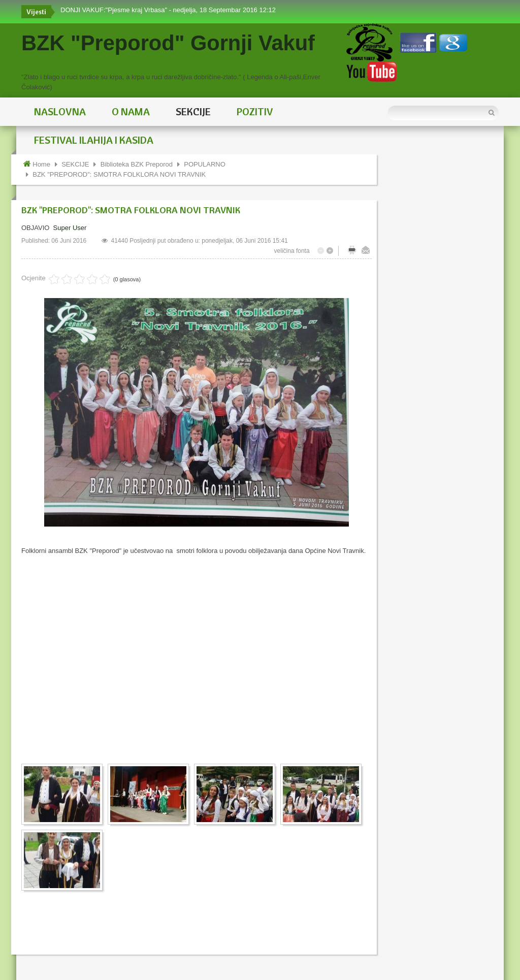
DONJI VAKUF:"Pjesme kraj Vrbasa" (115, 10)
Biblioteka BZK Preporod (137, 164)
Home (41, 164)
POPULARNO (205, 164)
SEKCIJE (75, 164)
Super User (70, 228)
